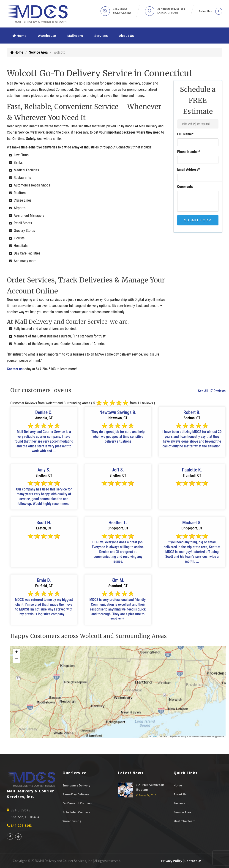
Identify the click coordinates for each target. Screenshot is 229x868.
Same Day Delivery (76, 794)
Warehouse (47, 36)
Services (101, 36)
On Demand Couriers (77, 803)
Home (19, 36)
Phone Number (189, 152)
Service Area (38, 52)
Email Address (189, 169)
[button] (16, 652)
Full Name (185, 134)
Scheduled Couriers (76, 812)
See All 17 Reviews (212, 391)
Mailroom (75, 36)
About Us (126, 36)
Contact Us (193, 861)
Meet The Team (184, 821)
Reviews (179, 803)
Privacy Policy (172, 861)
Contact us (15, 369)
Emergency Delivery (76, 785)
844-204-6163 (122, 13)
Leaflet (153, 737)
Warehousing (72, 821)
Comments (185, 187)
